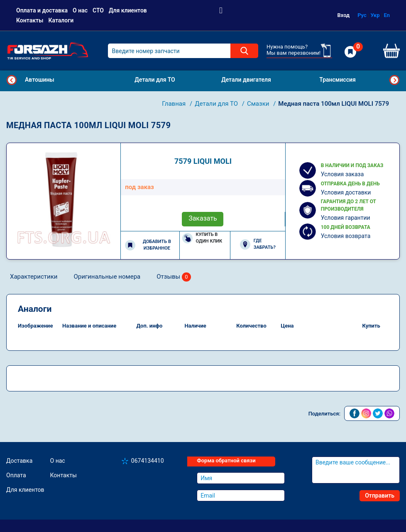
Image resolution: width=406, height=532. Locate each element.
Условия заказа (342, 174)
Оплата (16, 475)
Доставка (19, 461)
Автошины (40, 80)
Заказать (203, 218)
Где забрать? (258, 244)
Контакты (30, 20)
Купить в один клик (202, 238)
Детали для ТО (217, 104)
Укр (375, 15)
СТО (98, 10)
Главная (175, 104)
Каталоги (61, 20)
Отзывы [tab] (174, 277)
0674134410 (148, 461)
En (387, 15)
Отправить (380, 496)
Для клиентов (128, 10)
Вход (344, 15)
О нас (80, 10)
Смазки (259, 104)
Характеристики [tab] (34, 277)
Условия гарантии (346, 218)
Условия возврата (346, 236)
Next (394, 80)
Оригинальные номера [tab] (107, 277)
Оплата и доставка (42, 10)
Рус (362, 15)
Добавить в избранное (148, 245)
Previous (12, 80)
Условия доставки (346, 192)
